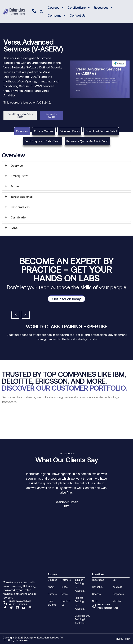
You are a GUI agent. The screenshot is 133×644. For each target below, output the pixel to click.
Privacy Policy (123, 639)
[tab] (22, 131)
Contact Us (77, 15)
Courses (56, 7)
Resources (104, 7)
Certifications (79, 7)
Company (57, 15)
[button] (41, 11)
